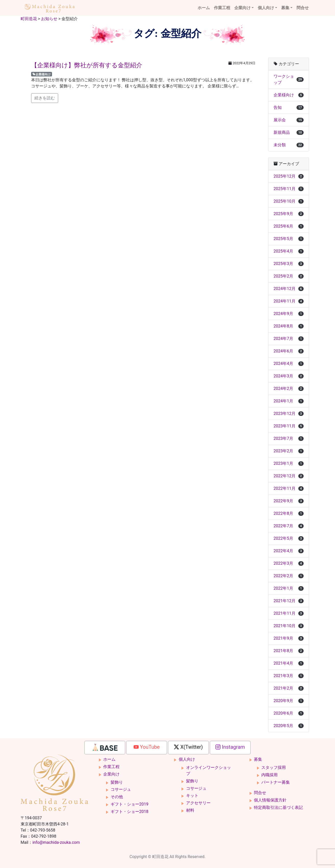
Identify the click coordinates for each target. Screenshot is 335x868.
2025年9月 (289, 214)
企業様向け (42, 74)
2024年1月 (289, 401)
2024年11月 (289, 301)
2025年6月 (289, 226)
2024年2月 (289, 389)
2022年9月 (289, 501)
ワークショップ (289, 79)
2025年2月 (289, 276)
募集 (285, 8)
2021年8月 (289, 651)
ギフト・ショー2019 (130, 804)
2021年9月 (289, 638)
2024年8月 (289, 326)
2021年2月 (289, 688)
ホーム (204, 8)
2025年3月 (289, 264)
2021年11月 (289, 613)
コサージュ (121, 789)
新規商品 (289, 132)
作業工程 (222, 8)
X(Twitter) (188, 747)
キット (192, 795)
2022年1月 (289, 588)
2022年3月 (289, 563)
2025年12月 (289, 176)
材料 (190, 810)
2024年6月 (289, 351)
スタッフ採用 (274, 767)
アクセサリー (198, 803)
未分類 (289, 145)
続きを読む (45, 98)
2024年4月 (289, 364)
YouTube (147, 747)
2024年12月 (289, 289)
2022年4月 (289, 551)
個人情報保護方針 (270, 800)
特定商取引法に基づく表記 (278, 807)
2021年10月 (289, 626)
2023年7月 (289, 438)
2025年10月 (289, 201)
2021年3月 (289, 676)
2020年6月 (289, 713)
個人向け (266, 8)
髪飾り (117, 782)
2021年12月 (289, 601)
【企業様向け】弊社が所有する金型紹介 (87, 65)
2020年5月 (289, 726)
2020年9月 (289, 701)
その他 (117, 797)
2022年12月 (289, 476)
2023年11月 (289, 426)
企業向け (242, 8)
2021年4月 (289, 663)
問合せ (303, 8)
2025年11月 (289, 189)
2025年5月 (289, 239)
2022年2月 (289, 576)
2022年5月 (289, 538)
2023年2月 (289, 451)
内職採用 (269, 775)
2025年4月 (289, 251)
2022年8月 (289, 513)
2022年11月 (289, 488)
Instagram (230, 747)
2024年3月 (289, 376)
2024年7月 (289, 339)
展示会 (289, 120)
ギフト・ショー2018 (130, 812)
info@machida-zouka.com (56, 842)
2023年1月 (289, 463)
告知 (289, 107)
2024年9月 (289, 314)
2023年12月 (289, 413)
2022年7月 (289, 526)
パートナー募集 (276, 782)
